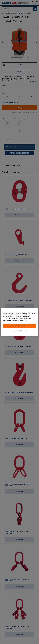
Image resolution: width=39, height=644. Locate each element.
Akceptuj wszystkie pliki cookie (20, 326)
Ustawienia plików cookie (20, 331)
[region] (19, 322)
